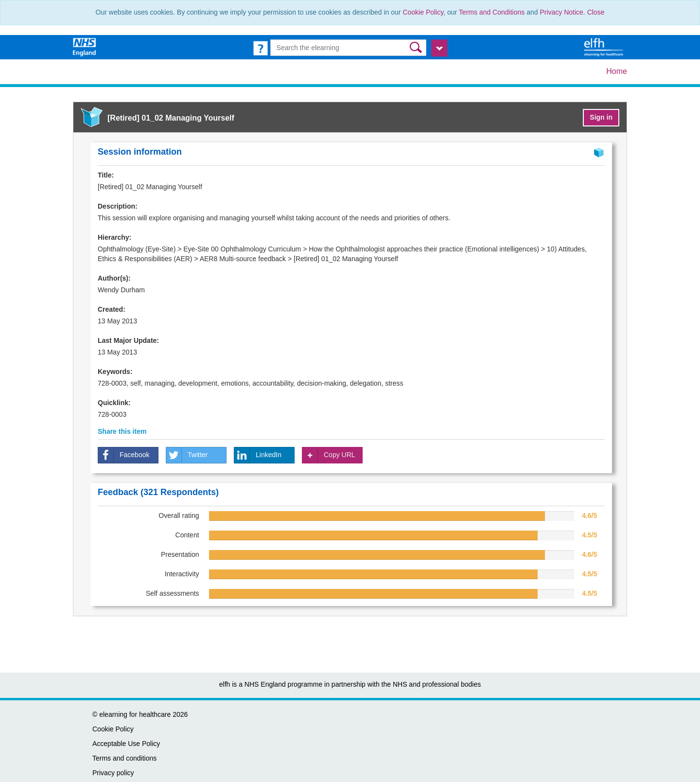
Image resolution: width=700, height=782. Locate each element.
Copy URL (329, 455)
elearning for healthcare (135, 714)
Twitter (187, 455)
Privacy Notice (561, 12)
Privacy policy (113, 773)
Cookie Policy (423, 12)
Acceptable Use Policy (126, 744)
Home (617, 71)
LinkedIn (258, 455)
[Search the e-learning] (349, 48)
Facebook (124, 455)
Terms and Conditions (492, 12)
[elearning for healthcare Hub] (605, 47)
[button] (417, 47)
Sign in (601, 117)
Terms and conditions (124, 758)
